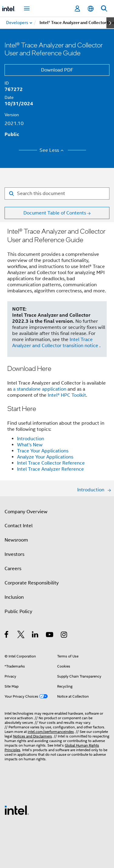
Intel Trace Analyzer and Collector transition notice (56, 343)
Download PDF (57, 70)
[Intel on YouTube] (50, 636)
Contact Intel (19, 526)
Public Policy (18, 612)
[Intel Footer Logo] (17, 810)
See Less (52, 150)
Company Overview (26, 512)
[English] (91, 9)
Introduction (31, 439)
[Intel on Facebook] (7, 636)
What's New (30, 445)
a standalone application (40, 389)
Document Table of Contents (55, 213)
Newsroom (16, 540)
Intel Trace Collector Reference (51, 463)
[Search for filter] (57, 193)
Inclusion (14, 597)
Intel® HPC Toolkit (67, 395)
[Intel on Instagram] (64, 636)
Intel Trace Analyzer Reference (50, 469)
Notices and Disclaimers (33, 736)
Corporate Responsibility (32, 583)
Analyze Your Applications (45, 457)
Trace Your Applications (43, 451)
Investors (14, 554)
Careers (13, 569)
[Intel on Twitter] (21, 636)
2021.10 (14, 124)
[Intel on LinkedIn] (35, 636)
